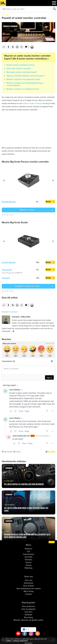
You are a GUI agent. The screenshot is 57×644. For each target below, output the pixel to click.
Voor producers (29, 605)
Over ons (29, 579)
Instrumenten (29, 553)
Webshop (29, 566)
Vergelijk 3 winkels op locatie (27, 286)
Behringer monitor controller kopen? (22, 72)
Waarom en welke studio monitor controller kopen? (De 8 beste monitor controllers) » (27, 57)
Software (28, 613)
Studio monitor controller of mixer (21, 65)
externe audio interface (33, 103)
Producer (29, 547)
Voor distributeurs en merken (29, 587)
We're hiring (29, 590)
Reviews (29, 558)
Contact (29, 593)
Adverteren (29, 581)
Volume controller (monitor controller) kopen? (26, 76)
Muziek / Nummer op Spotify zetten (28, 618)
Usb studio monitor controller (19, 69)
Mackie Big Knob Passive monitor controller (25, 162)
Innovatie (29, 555)
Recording (28, 616)
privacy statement (21, 641)
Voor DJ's (28, 610)
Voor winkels (28, 584)
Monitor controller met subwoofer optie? (23, 79)
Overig (29, 564)
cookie (8, 641)
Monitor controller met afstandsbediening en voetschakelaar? (25, 84)
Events (29, 561)
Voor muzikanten (29, 608)
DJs (28, 550)
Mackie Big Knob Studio (15, 223)
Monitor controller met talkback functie (23, 89)
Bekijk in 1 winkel (27, 210)
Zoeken (55, 9)
